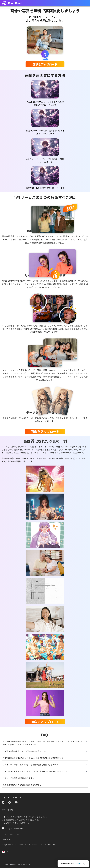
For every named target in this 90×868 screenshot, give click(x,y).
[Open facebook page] (3, 803)
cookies (78, 864)
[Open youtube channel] (16, 803)
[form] (45, 64)
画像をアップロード (45, 64)
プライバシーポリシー (10, 834)
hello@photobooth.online (15, 828)
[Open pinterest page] (10, 803)
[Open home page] (12, 3)
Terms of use (7, 839)
